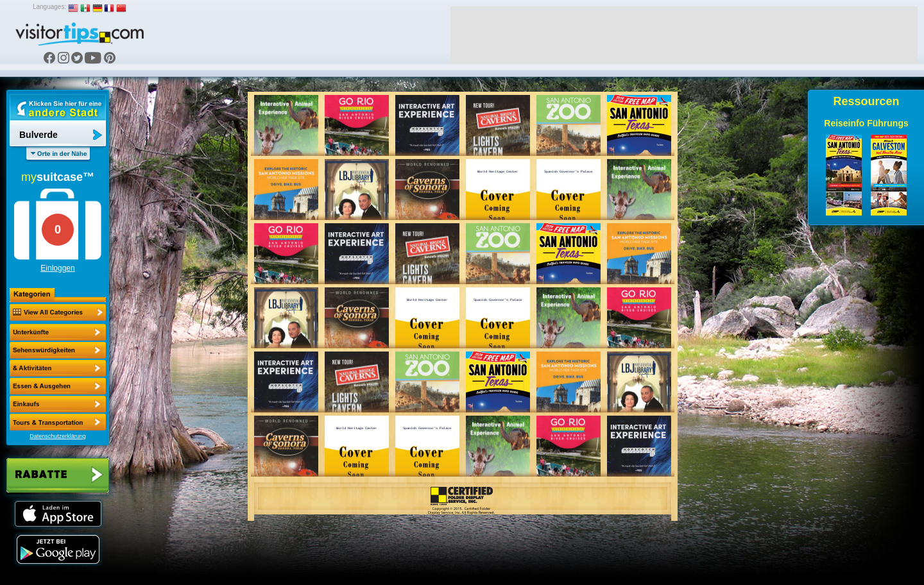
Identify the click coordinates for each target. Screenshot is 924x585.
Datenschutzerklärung (58, 436)
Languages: (49, 7)
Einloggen (57, 268)
